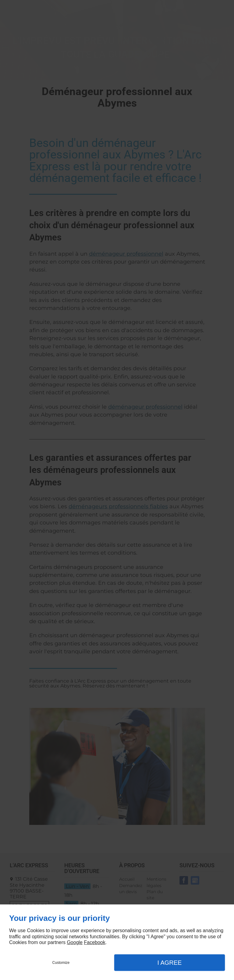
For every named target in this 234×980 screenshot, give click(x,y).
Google (75, 942)
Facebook (94, 942)
